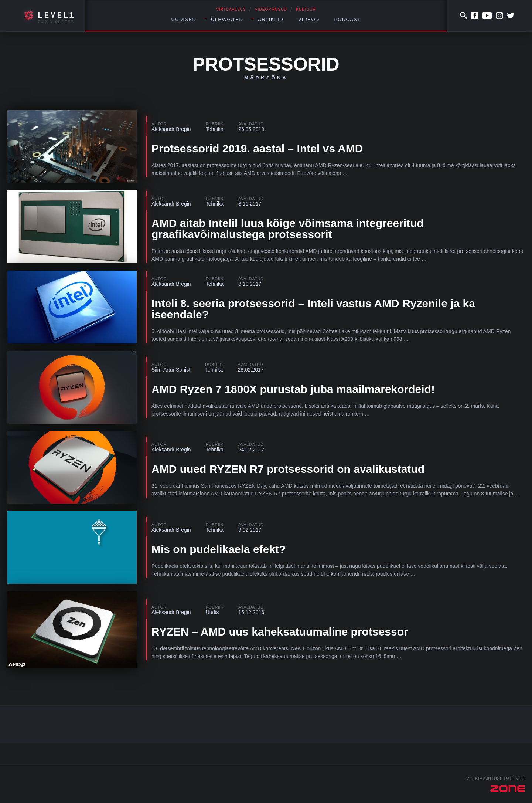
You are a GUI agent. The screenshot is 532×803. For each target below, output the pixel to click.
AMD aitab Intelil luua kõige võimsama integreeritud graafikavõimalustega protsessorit (288, 229)
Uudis (212, 612)
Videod (309, 19)
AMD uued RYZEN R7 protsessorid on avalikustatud (288, 469)
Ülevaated (227, 19)
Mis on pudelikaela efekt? (219, 549)
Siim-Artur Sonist (171, 370)
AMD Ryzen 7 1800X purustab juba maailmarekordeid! (293, 389)
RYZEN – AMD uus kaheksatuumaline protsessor (280, 632)
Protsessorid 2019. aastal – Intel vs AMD (257, 148)
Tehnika (215, 129)
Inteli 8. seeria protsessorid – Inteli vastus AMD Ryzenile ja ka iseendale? (313, 309)
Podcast (348, 19)
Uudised (184, 19)
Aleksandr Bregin (171, 129)
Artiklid (271, 19)
